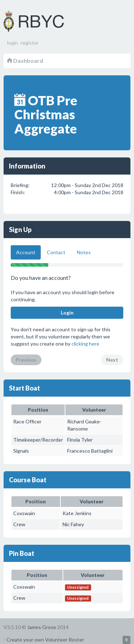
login (13, 43)
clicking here (85, 344)
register (30, 43)
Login (67, 313)
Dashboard (25, 61)
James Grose (42, 627)
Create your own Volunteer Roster (45, 640)
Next (112, 360)
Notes (84, 252)
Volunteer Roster (43, 21)
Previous (26, 360)
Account (26, 252)
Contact (56, 252)
